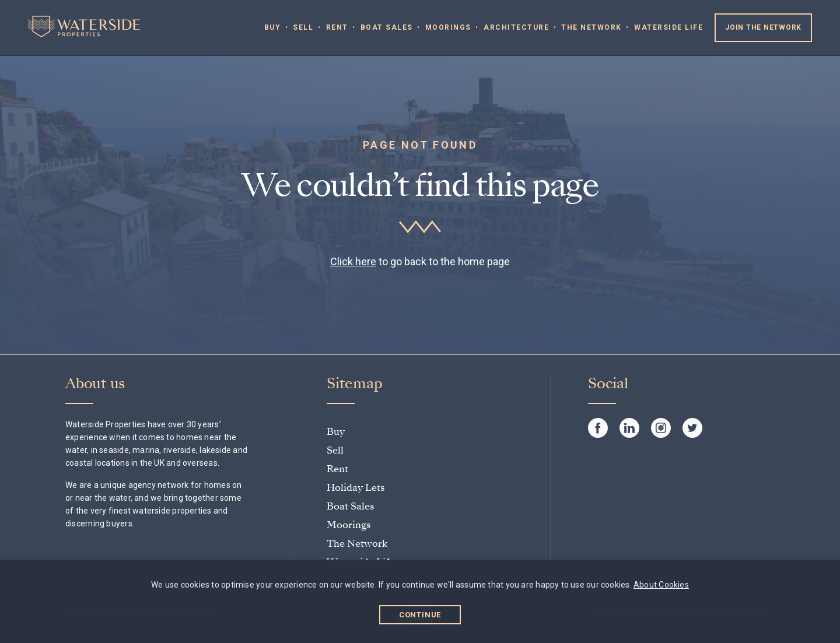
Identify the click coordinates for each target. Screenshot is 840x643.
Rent (337, 27)
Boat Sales (387, 27)
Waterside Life (668, 27)
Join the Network (763, 27)
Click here (353, 261)
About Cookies (661, 585)
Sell (303, 27)
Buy (273, 27)
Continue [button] (420, 615)
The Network (591, 27)
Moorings (448, 27)
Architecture (516, 27)
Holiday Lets (356, 488)
